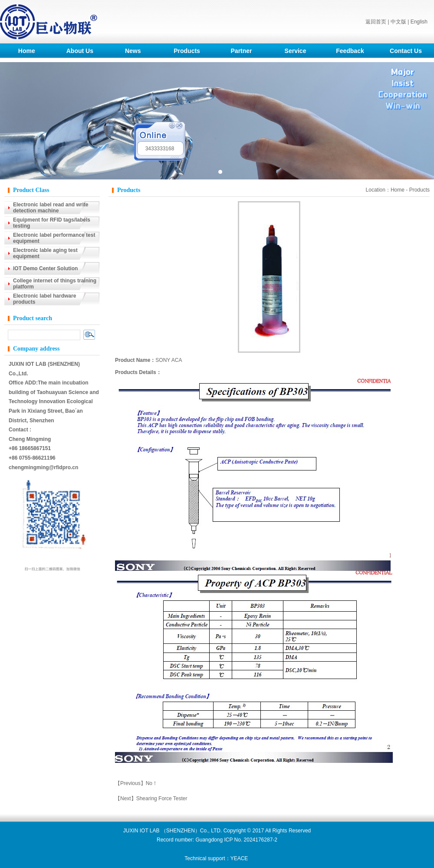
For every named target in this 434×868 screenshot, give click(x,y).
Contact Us (406, 51)
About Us (80, 51)
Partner (242, 51)
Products (187, 51)
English (419, 22)
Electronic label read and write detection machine (51, 208)
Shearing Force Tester (162, 798)
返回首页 (376, 22)
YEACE (239, 858)
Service (296, 51)
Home (27, 51)
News (133, 51)
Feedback (350, 51)
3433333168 (160, 149)
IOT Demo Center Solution (45, 268)
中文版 (398, 22)
